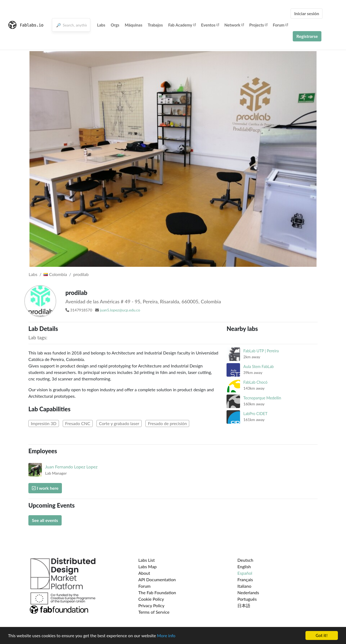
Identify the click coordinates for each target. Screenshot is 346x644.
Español (245, 573)
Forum (280, 25)
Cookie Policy (151, 599)
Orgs (115, 25)
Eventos (210, 25)
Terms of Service (154, 612)
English (244, 566)
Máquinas (133, 25)
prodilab (81, 274)
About (144, 573)
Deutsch (245, 560)
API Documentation (157, 579)
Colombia (55, 274)
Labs (101, 25)
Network (234, 25)
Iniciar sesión (307, 13)
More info (166, 636)
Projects (258, 25)
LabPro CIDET (255, 414)
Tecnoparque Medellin (262, 398)
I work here (45, 488)
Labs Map (148, 566)
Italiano (244, 586)
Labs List (147, 560)
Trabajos (155, 25)
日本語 (244, 605)
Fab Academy (182, 25)
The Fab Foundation (157, 592)
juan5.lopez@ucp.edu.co (120, 310)
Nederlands (248, 592)
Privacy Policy (152, 605)
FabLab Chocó (255, 382)
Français (245, 579)
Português (247, 599)
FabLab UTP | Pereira (261, 351)
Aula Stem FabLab (258, 367)
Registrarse (307, 36)
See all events (45, 520)
